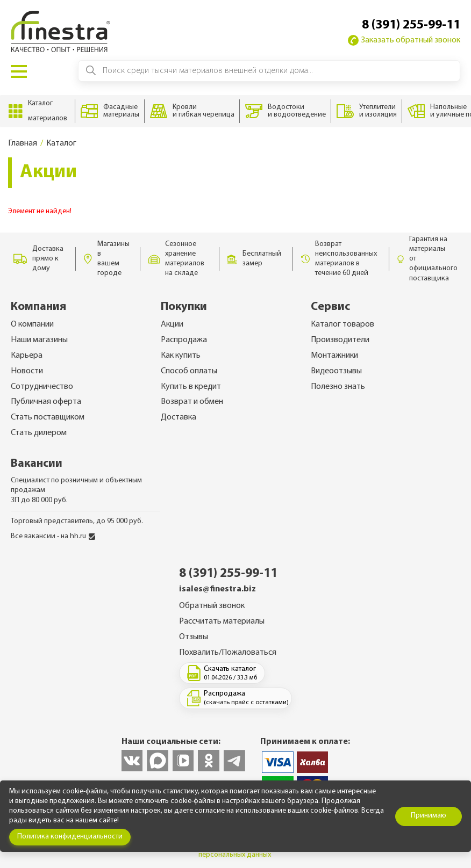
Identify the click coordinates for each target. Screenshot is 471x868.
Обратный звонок (212, 606)
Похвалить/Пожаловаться (228, 653)
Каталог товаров (342, 324)
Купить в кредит (191, 387)
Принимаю (429, 816)
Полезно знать (338, 387)
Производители (340, 340)
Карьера (27, 356)
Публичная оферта (46, 402)
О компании (32, 324)
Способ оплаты (189, 371)
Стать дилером (39, 433)
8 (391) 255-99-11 (411, 25)
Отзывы (194, 637)
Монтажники (334, 356)
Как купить (181, 356)
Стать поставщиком (48, 417)
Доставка (179, 417)
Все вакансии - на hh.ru (53, 536)
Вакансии (37, 464)
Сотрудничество (42, 387)
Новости (27, 371)
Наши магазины (39, 340)
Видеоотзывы (336, 371)
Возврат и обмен (192, 402)
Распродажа (184, 340)
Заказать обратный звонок (404, 40)
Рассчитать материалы (222, 621)
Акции (172, 324)
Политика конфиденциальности (70, 837)
